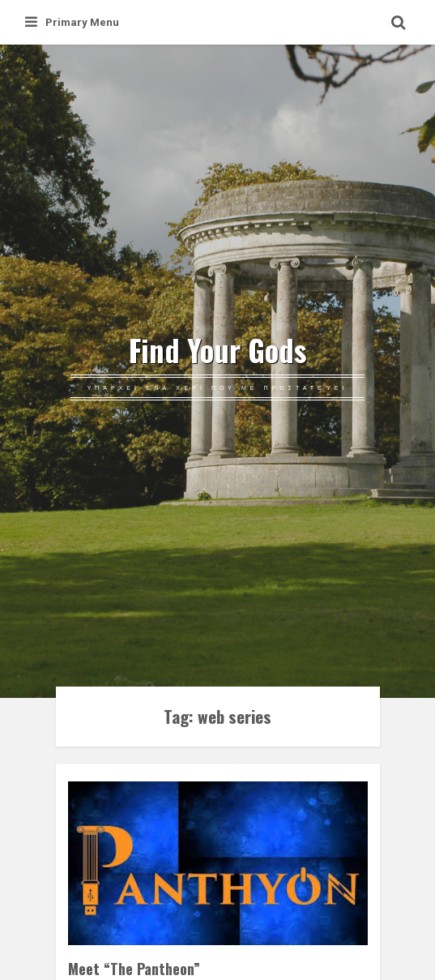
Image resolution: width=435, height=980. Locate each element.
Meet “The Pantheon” (134, 968)
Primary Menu (72, 22)
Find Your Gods (218, 350)
